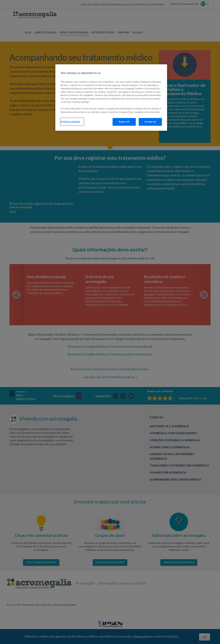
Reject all (124, 122)
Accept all (150, 122)
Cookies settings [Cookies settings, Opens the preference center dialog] (70, 122)
